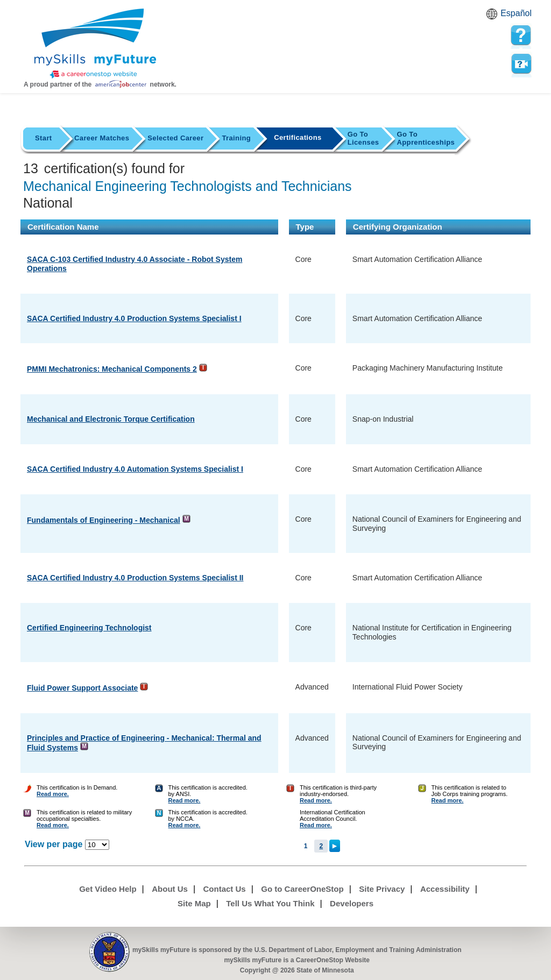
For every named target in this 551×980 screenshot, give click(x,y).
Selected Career (175, 138)
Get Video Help (108, 889)
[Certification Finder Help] (27, 794)
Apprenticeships (426, 138)
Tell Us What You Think (270, 903)
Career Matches (102, 138)
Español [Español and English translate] (516, 13)
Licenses (363, 138)
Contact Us (225, 889)
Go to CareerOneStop (302, 889)
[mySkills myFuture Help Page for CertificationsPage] (521, 35)
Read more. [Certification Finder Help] (53, 794)
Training (236, 138)
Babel (493, 17)
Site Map (194, 903)
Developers (352, 903)
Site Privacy (382, 889)
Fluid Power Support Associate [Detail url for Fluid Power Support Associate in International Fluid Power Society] (82, 688)
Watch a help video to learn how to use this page (521, 64)
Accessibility (445, 889)
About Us (170, 889)
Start (44, 138)
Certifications (298, 137)
